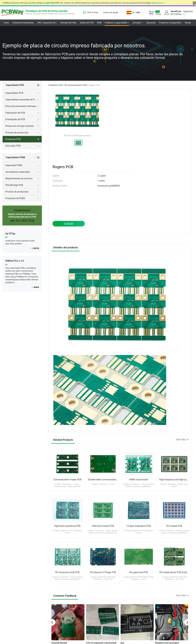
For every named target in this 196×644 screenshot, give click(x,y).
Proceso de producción (22, 133)
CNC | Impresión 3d (47, 23)
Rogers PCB (94, 85)
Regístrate (188, 11)
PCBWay (13, 13)
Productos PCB (55, 85)
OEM (99, 23)
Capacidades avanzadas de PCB (22, 100)
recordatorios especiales (22, 172)
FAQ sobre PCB (22, 146)
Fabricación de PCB (22, 113)
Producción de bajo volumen (22, 126)
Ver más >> (183, 440)
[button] (52, 622)
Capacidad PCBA (22, 166)
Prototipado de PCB (22, 120)
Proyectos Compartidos (170, 23)
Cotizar (69, 224)
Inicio (6, 23)
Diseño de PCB (87, 23)
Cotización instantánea (23, 23)
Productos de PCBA (22, 199)
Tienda (188, 23)
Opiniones (151, 23)
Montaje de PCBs (68, 23)
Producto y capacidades (117, 23)
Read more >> (158, 3)
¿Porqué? (138, 23)
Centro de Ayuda (112, 12)
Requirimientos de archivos (22, 179)
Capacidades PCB (22, 93)
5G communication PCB (75, 85)
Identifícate (176, 11)
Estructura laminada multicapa (22, 106)
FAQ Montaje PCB (22, 185)
